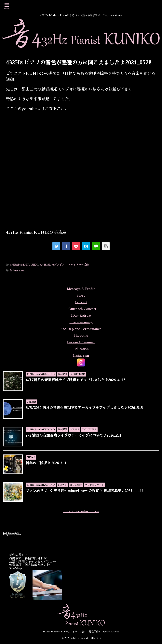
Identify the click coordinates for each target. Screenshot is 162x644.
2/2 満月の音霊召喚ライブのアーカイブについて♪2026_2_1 (74, 435)
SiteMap (15, 568)
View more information (81, 511)
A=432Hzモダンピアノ (53, 265)
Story (81, 296)
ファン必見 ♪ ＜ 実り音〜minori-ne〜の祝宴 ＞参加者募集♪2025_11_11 (85, 491)
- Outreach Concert (81, 309)
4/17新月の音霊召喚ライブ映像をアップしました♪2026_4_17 (75, 380)
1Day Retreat (81, 316)
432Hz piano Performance (81, 329)
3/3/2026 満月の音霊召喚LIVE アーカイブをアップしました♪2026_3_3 (84, 408)
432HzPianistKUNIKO (24, 265)
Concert (81, 302)
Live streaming (81, 322)
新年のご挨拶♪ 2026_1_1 (46, 463)
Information (17, 271)
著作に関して (18, 555)
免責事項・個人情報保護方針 (29, 565)
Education (81, 349)
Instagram (81, 356)
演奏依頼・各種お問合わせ (28, 558)
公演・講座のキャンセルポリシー (33, 562)
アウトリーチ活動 (78, 265)
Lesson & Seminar (81, 342)
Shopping (81, 336)
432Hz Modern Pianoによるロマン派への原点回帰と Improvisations (81, 632)
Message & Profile (81, 289)
